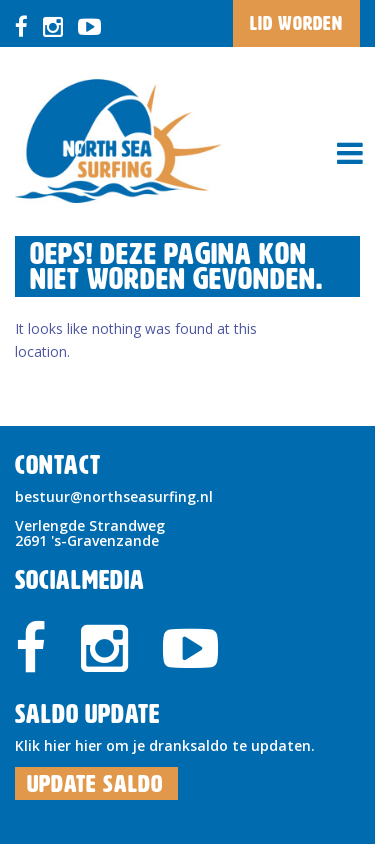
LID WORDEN (296, 23)
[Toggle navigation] (350, 153)
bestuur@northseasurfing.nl (114, 496)
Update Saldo (95, 784)
